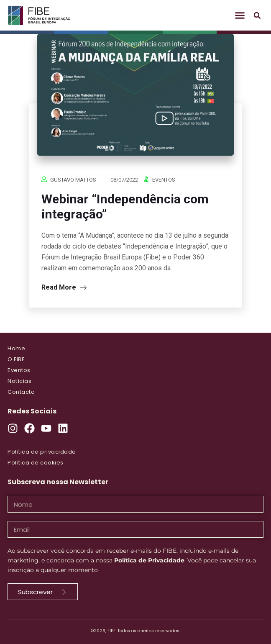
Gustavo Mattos (73, 180)
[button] (240, 15)
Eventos (164, 180)
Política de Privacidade (149, 560)
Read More (64, 287)
